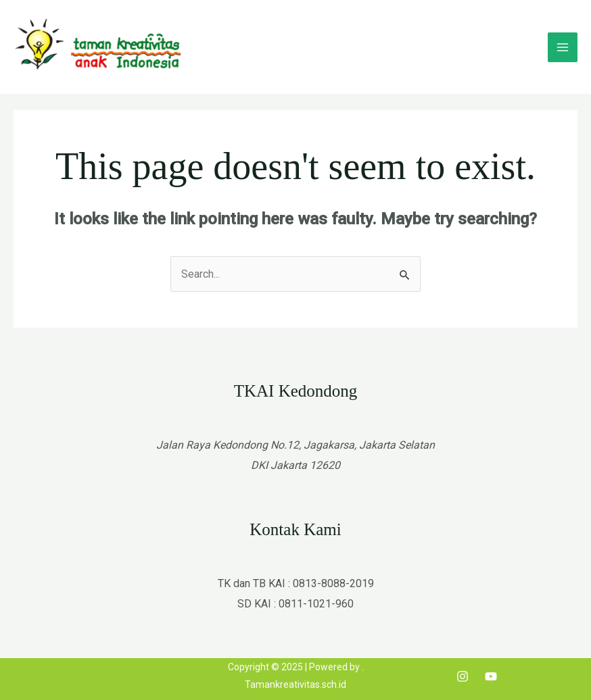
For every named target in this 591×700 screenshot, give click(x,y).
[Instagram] (463, 676)
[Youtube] (491, 676)
